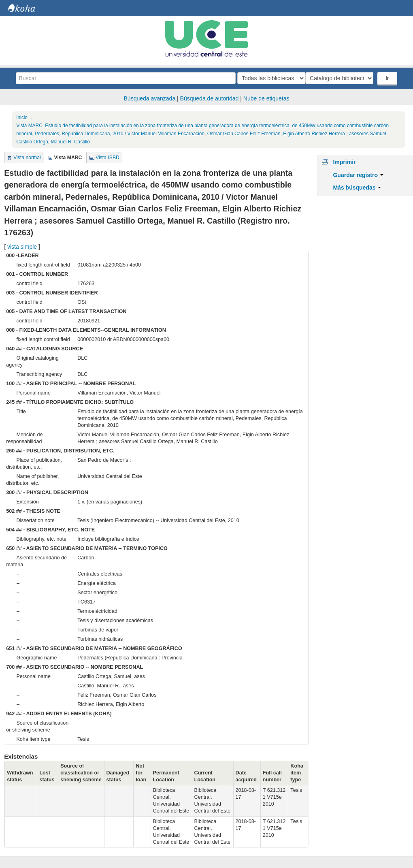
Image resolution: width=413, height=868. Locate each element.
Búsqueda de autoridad (210, 98)
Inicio (22, 117)
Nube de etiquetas (266, 98)
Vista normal (27, 158)
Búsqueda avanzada (150, 98)
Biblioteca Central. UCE (28, 8)
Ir (388, 78)
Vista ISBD (108, 158)
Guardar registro (358, 175)
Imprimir (344, 162)
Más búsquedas (357, 188)
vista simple (22, 247)
